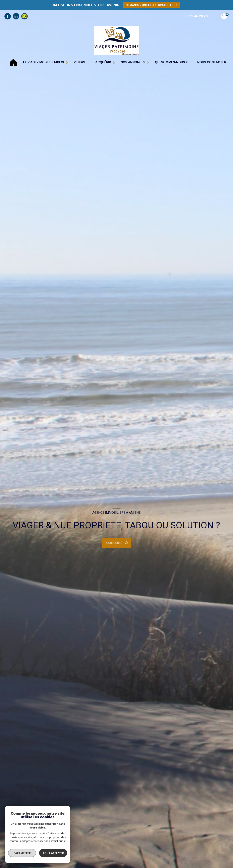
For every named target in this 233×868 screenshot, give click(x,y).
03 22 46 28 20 (196, 16)
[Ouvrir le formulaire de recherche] (117, 543)
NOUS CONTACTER (212, 62)
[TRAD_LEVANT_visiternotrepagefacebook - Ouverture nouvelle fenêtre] (8, 16)
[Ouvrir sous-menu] (68, 62)
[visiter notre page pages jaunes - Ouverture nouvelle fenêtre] (24, 16)
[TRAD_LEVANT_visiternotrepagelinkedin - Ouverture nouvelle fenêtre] (16, 16)
